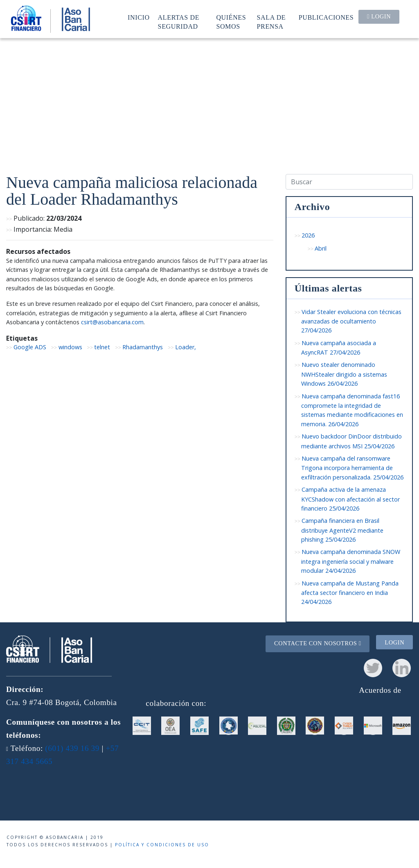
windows (70, 347)
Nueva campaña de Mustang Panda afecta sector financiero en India (350, 593)
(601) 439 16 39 (72, 748)
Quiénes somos (231, 22)
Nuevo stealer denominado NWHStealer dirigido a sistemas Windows (344, 374)
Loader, (186, 347)
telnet (102, 347)
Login (379, 16)
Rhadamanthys (143, 347)
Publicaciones (326, 17)
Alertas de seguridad (179, 22)
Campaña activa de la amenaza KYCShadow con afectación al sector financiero (350, 499)
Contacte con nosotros (318, 643)
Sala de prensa (271, 22)
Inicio (139, 17)
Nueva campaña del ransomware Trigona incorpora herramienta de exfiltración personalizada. (352, 468)
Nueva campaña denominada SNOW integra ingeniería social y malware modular (351, 561)
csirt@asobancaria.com (112, 322)
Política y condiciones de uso (162, 845)
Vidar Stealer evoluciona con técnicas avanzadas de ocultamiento (351, 321)
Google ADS (30, 347)
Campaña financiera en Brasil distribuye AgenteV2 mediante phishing (342, 530)
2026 (308, 235)
